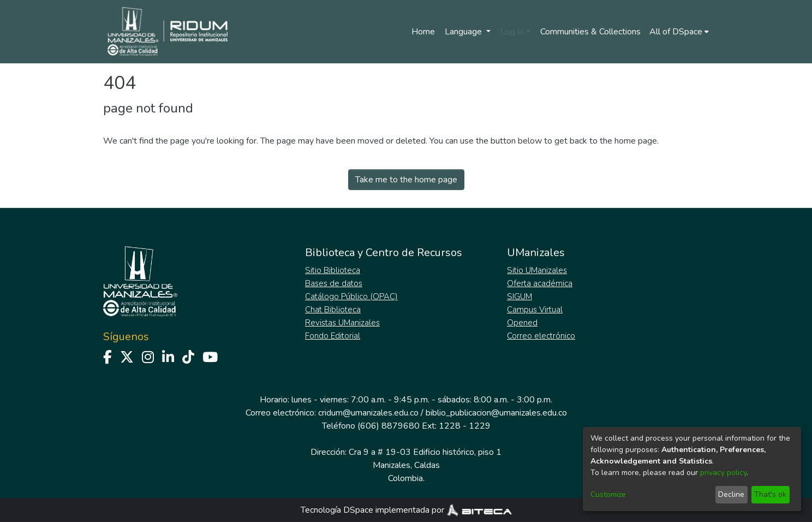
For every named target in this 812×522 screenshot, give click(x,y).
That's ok (770, 494)
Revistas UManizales (342, 323)
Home (423, 32)
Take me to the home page (406, 180)
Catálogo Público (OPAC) (351, 296)
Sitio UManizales (537, 270)
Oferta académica (540, 283)
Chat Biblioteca (333, 310)
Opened (522, 323)
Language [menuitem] (464, 32)
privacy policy (723, 473)
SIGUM (520, 296)
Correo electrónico (541, 336)
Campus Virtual (535, 310)
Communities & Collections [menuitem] (590, 32)
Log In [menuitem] (512, 32)
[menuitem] (679, 32)
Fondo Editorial (333, 336)
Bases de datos (334, 283)
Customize (608, 494)
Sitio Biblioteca (333, 270)
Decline (731, 494)
